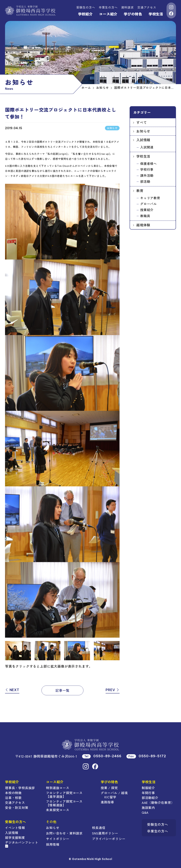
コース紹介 (108, 14)
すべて (142, 122)
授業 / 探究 (109, 788)
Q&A (145, 812)
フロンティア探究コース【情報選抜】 (64, 803)
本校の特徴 (13, 793)
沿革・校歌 (13, 798)
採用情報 (53, 844)
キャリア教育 (150, 198)
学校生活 (156, 14)
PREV (113, 690)
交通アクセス (147, 7)
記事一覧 (62, 690)
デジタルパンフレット (22, 844)
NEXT (12, 690)
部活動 (145, 181)
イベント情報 (15, 828)
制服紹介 (148, 788)
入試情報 (143, 140)
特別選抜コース (58, 788)
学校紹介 (85, 14)
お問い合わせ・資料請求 (64, 833)
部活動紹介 (150, 798)
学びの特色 (133, 14)
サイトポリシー (58, 839)
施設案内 (148, 807)
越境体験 (143, 225)
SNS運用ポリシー (105, 833)
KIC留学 (110, 797)
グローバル (149, 204)
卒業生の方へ (108, 7)
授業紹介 (147, 210)
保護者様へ (149, 163)
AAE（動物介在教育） (158, 802)
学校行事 (147, 169)
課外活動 (147, 175)
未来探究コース (58, 810)
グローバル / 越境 (114, 793)
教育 (140, 191)
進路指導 (107, 802)
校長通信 (99, 828)
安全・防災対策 (17, 807)
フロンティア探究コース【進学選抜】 (64, 795)
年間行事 (148, 793)
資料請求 (128, 7)
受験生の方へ (86, 7)
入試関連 (147, 147)
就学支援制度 (15, 837)
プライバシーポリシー (109, 839)
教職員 (145, 216)
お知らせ (143, 131)
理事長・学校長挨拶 (20, 788)
